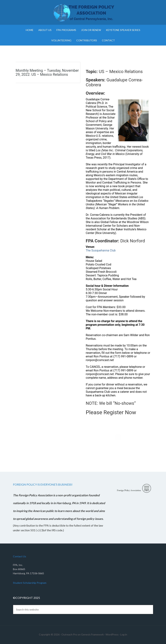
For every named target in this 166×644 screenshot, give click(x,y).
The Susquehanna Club (101, 250)
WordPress (112, 634)
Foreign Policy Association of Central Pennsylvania (83, 13)
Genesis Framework (92, 634)
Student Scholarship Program (30, 583)
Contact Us (20, 556)
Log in (124, 634)
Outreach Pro (69, 634)
